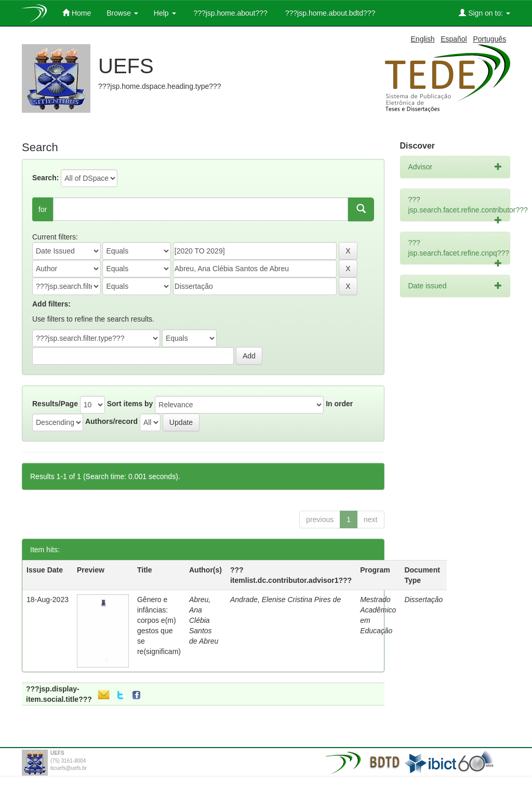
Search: (45, 178)
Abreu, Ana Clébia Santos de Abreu (204, 620)
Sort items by (130, 404)
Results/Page (55, 404)
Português (489, 39)
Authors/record (111, 421)
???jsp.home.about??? (230, 13)
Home (77, 13)
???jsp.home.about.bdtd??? (329, 13)
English (423, 39)
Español (454, 39)
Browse (122, 13)
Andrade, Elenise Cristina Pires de (285, 600)
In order (339, 404)
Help (165, 13)
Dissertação (423, 600)
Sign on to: (484, 13)
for (43, 209)
